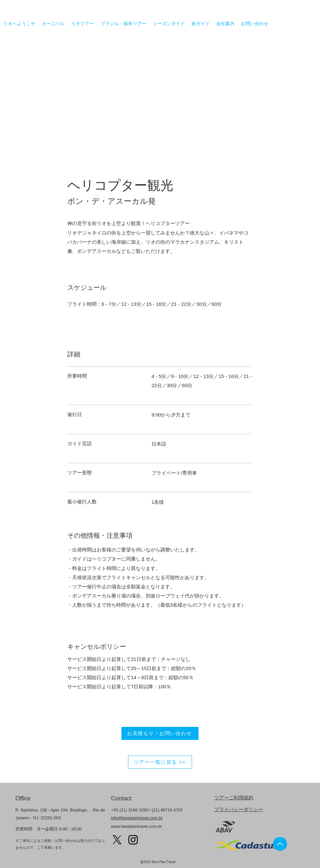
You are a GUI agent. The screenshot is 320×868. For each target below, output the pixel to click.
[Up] (280, 844)
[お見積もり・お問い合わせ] (160, 733)
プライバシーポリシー (239, 809)
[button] (160, 102)
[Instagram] (133, 840)
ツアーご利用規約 (234, 798)
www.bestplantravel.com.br (136, 826)
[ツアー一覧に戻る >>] (160, 762)
